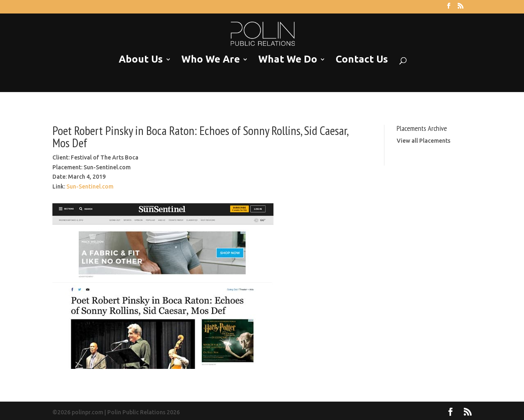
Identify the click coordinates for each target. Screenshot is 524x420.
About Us (141, 60)
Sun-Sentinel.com (90, 186)
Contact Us (362, 60)
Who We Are (211, 60)
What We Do (288, 60)
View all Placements (423, 141)
